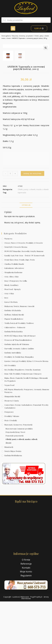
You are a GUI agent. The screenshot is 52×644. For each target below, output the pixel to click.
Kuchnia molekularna (13, 498)
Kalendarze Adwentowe (14, 311)
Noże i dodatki (11, 463)
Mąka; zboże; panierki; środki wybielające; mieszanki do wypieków (26, 422)
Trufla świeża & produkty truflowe (19, 366)
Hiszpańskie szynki (12, 439)
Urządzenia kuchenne (13, 315)
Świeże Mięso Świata (13, 494)
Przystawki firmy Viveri (15, 475)
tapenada (22, 235)
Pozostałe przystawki (14, 478)
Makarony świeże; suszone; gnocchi (19, 349)
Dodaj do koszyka (33, 216)
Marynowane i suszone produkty (19, 471)
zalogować (19, 265)
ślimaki (8, 485)
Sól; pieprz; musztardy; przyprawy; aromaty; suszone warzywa (27, 433)
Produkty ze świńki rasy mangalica (19, 399)
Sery (6, 340)
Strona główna (6, 36)
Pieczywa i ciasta (12, 443)
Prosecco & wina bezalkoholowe (18, 383)
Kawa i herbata (11, 345)
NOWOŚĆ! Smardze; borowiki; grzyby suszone (24, 294)
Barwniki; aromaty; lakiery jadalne (19, 391)
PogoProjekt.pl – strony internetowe (35, 640)
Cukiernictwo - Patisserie (15, 370)
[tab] (26, 248)
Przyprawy (9, 454)
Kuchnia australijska (13, 395)
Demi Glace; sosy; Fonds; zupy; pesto (20, 302)
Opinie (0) (26, 247)
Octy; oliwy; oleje (12, 319)
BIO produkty (10, 408)
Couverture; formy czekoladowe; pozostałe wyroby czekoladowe (26, 449)
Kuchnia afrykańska (13, 353)
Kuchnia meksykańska (14, 374)
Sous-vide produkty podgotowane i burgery (23, 416)
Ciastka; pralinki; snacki (14, 306)
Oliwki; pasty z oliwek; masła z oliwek (21, 482)
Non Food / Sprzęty (13, 332)
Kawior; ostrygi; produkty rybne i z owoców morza (26, 404)
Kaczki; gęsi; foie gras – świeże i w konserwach (24, 298)
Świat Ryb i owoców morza (16, 289)
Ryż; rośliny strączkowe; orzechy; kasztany (23, 412)
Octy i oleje (9, 336)
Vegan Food (9, 428)
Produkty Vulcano (12, 459)
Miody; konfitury (12, 327)
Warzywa (8, 281)
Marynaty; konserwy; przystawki (23, 36)
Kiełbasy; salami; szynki (14, 357)
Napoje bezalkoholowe (14, 361)
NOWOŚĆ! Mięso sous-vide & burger (20, 378)
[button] (13, 28)
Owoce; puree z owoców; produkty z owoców (24, 285)
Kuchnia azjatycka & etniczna (17, 387)
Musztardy (9, 489)
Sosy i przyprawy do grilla (16, 323)
